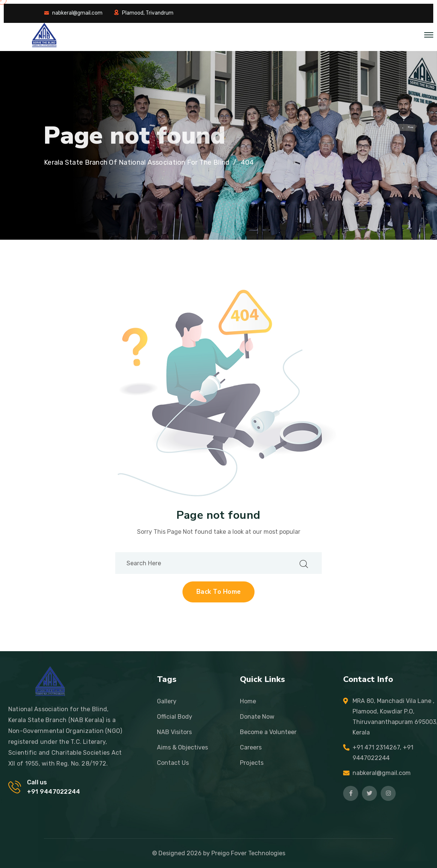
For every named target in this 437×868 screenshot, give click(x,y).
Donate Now (257, 717)
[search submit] (304, 563)
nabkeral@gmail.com (77, 13)
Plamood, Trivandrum (148, 13)
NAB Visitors (174, 732)
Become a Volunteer (268, 732)
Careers (251, 747)
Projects (252, 763)
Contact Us (173, 763)
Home (248, 701)
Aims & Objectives (182, 747)
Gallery (167, 701)
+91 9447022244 (53, 792)
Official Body (175, 717)
